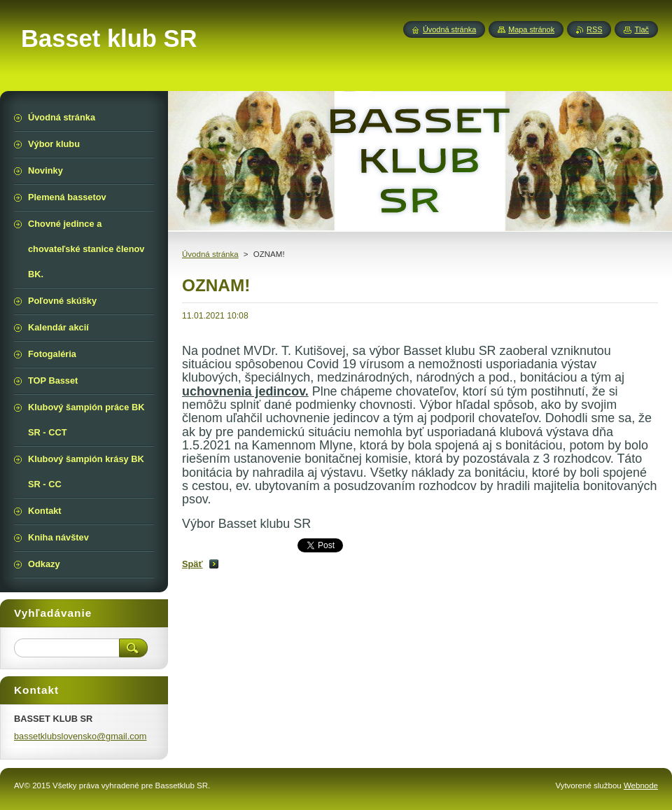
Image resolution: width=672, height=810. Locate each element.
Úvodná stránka (210, 254)
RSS (594, 29)
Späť (192, 564)
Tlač (642, 29)
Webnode (641, 785)
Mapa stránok (531, 29)
